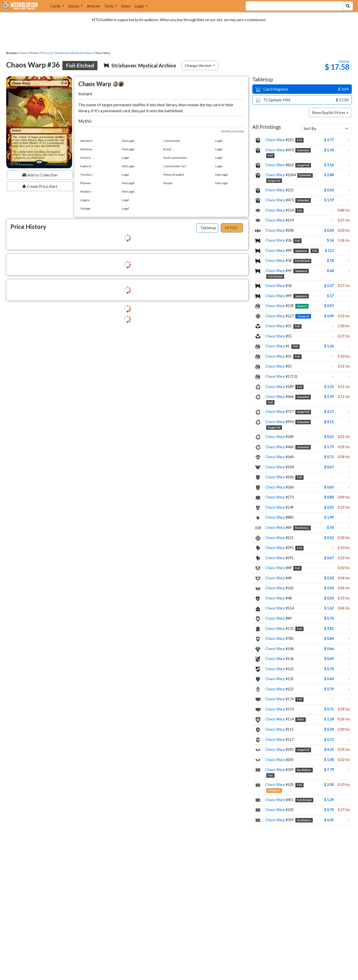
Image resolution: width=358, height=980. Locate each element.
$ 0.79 (329, 689)
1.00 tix (344, 326)
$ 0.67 (329, 467)
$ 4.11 (329, 422)
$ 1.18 (329, 719)
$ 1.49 (329, 517)
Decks (74, 6)
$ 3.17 (329, 411)
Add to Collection (40, 175)
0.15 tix (344, 598)
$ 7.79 (329, 770)
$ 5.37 (329, 286)
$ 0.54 (329, 729)
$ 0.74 (329, 618)
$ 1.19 (329, 200)
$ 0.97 (329, 306)
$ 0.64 (329, 638)
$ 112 (329, 250)
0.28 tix (344, 457)
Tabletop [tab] (208, 228)
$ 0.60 (329, 679)
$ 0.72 (329, 739)
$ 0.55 (329, 437)
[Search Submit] (348, 6)
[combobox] (291, 6)
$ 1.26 (329, 346)
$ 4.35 (329, 749)
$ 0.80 (329, 497)
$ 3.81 (329, 628)
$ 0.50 (329, 190)
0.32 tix (344, 760)
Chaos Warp (275, 140)
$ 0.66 (329, 649)
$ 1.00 (329, 760)
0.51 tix (344, 366)
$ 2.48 (329, 175)
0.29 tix (344, 447)
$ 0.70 (329, 669)
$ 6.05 (329, 820)
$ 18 (330, 260)
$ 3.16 (329, 165)
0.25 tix (344, 507)
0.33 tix (344, 230)
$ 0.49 (329, 316)
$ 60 (330, 271)
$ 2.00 (329, 785)
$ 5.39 (329, 800)
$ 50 (330, 527)
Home (24, 53)
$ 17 (330, 296)
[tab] (207, 228)
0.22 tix (344, 558)
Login (140, 6)
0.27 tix (344, 220)
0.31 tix (344, 437)
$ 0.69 (329, 659)
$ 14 (330, 240)
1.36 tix (344, 240)
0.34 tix (344, 578)
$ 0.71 (329, 457)
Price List (47, 53)
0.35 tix (344, 749)
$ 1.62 (329, 608)
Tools (109, 6)
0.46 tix (344, 608)
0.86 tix (344, 210)
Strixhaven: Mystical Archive (73, 53)
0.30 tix (344, 729)
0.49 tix (344, 497)
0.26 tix (344, 719)
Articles (93, 6)
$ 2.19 (329, 397)
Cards (56, 6)
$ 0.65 (329, 487)
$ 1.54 (329, 150)
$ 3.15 (329, 387)
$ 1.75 (329, 447)
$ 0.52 (329, 538)
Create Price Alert (40, 186)
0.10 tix (344, 356)
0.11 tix (344, 387)
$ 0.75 (329, 709)
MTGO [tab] (231, 228)
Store (126, 6)
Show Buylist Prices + (330, 112)
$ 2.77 (329, 140)
